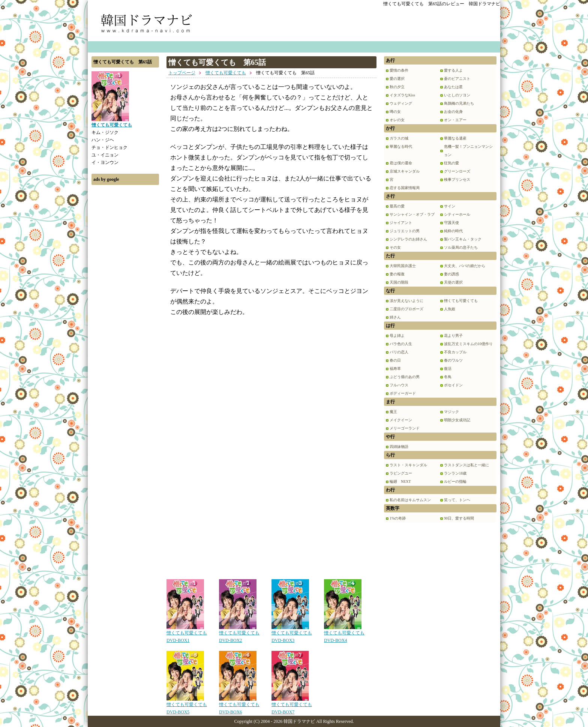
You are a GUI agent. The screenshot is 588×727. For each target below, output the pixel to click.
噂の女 (395, 112)
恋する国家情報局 (405, 188)
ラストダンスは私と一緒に (466, 465)
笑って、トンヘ (457, 500)
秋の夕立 (397, 87)
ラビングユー (401, 473)
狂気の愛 (451, 163)
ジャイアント (401, 223)
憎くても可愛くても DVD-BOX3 (292, 634)
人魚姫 (450, 309)
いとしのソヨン (457, 95)
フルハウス (399, 385)
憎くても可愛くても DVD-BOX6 (239, 706)
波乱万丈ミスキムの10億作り (468, 344)
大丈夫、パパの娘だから (465, 266)
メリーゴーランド (405, 428)
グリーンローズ (457, 171)
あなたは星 (453, 87)
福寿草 (395, 369)
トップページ (182, 73)
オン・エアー (455, 120)
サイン (450, 206)
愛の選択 (397, 79)
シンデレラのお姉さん (408, 239)
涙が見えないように (406, 301)
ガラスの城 (399, 138)
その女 (395, 247)
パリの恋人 (399, 352)
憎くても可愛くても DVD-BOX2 (239, 634)
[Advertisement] (125, 301)
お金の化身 (453, 112)
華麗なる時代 (401, 146)
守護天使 (451, 223)
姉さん (395, 317)
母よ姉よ (397, 336)
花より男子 (453, 336)
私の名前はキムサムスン (410, 500)
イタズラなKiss (402, 95)
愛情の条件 (399, 70)
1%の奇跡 (398, 518)
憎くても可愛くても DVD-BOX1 (187, 634)
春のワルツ (453, 360)
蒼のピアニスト (457, 79)
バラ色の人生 (401, 344)
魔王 (393, 412)
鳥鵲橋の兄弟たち (459, 103)
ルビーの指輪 (455, 481)
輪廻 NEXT (400, 481)
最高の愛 (397, 206)
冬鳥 (448, 377)
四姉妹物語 (399, 447)
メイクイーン (401, 420)
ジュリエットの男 (405, 231)
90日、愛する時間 (459, 518)
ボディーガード (403, 393)
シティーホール (457, 214)
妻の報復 (397, 274)
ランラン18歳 (455, 473)
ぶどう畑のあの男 (405, 377)
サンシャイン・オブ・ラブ (412, 214)
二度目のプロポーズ (406, 309)
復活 (448, 369)
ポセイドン (453, 385)
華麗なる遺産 (455, 138)
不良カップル (455, 352)
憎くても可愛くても (226, 73)
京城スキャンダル (405, 171)
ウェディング (401, 103)
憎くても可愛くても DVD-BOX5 (187, 706)
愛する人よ (453, 70)
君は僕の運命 (401, 163)
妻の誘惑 (451, 274)
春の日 (395, 360)
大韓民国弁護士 (403, 266)
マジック (451, 412)
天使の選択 (453, 282)
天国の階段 (399, 282)
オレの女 (397, 120)
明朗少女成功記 (457, 420)
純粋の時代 (453, 231)
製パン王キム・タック (463, 239)
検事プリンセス (457, 179)
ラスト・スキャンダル (408, 465)
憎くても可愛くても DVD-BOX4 (344, 634)
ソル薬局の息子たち (461, 247)
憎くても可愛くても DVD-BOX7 (292, 706)
